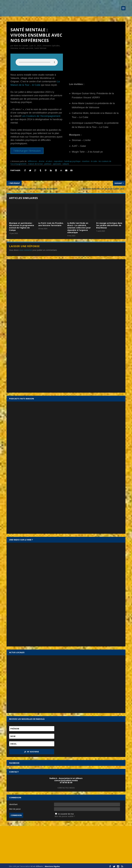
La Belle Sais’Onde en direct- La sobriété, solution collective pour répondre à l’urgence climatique (79, 226)
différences (33, 160)
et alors (49, 160)
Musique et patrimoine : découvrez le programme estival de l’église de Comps (22, 225)
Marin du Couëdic (21, 46)
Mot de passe (15, 808)
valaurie (66, 162)
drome (42, 160)
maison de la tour (35, 162)
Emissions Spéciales (51, 46)
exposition (58, 160)
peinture (48, 162)
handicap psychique (72, 160)
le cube (94, 160)
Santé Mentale (40, 48)
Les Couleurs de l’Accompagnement (41, 116)
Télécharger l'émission (27, 151)
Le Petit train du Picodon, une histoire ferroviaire (51, 223)
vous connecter (26, 249)
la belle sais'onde (26, 48)
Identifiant (13, 803)
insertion (86, 160)
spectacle (57, 162)
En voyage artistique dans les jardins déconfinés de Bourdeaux (109, 224)
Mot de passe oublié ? (65, 815)
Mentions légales (52, 865)
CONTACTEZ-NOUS (66, 786)
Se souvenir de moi (66, 812)
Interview (14, 48)
